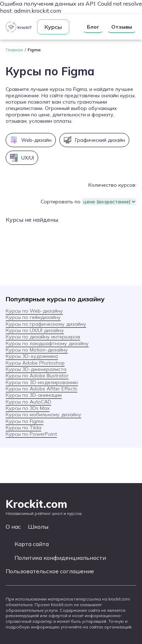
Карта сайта (32, 544)
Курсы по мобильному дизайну (43, 414)
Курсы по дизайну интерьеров (43, 337)
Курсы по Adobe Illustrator (37, 376)
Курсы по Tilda (23, 428)
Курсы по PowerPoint (31, 434)
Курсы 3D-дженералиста (36, 369)
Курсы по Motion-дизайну (37, 350)
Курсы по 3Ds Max (28, 408)
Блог (93, 27)
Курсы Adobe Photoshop (35, 363)
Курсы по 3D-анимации (34, 395)
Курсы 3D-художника (32, 356)
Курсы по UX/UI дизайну (35, 330)
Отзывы (122, 27)
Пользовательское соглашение (50, 571)
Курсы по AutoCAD (28, 402)
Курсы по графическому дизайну (46, 324)
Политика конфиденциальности (60, 558)
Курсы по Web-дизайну (34, 311)
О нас (13, 527)
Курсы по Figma (25, 421)
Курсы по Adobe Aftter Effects (42, 389)
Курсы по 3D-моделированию (42, 382)
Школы (38, 527)
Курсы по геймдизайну (33, 317)
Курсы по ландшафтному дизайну (47, 343)
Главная (14, 50)
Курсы (53, 27)
